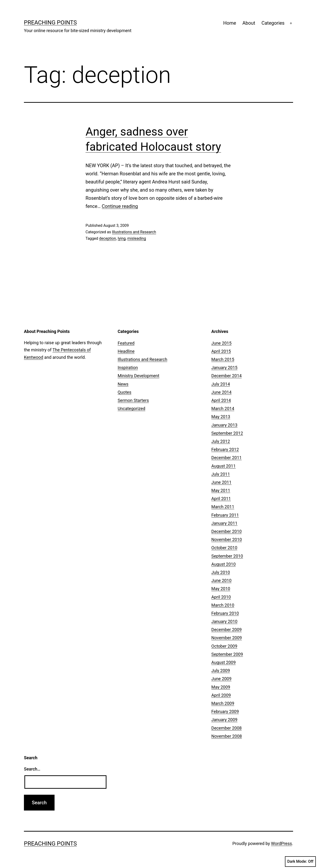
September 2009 (227, 654)
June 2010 (221, 580)
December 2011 (226, 458)
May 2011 (221, 490)
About (249, 23)
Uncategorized (132, 408)
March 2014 (223, 408)
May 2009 (221, 687)
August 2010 (223, 564)
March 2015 (223, 359)
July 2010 (221, 572)
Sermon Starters (133, 400)
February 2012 (225, 449)
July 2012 (221, 441)
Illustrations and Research (134, 232)
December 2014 (226, 376)
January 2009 (224, 720)
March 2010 (223, 605)
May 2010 (221, 589)
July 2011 (221, 474)
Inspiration (128, 368)
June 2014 (221, 392)
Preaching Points (50, 23)
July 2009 (221, 671)
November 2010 (227, 540)
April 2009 (221, 695)
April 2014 (221, 400)
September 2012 (227, 433)
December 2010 (226, 531)
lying (122, 238)
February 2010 (225, 613)
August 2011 (223, 466)
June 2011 (221, 482)
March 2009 (223, 703)
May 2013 (221, 417)
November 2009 (227, 638)
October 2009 (224, 646)
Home (230, 23)
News (123, 384)
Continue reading (120, 206)
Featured (126, 343)
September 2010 (227, 556)
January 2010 (224, 621)
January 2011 (224, 523)
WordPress (281, 843)
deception (107, 238)
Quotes (125, 392)
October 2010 (224, 548)
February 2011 (225, 515)
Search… (32, 769)
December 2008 (226, 728)
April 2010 (221, 597)
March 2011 (223, 507)
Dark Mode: (300, 862)
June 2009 (221, 679)
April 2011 (221, 499)
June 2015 (221, 343)
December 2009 (226, 630)
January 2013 (224, 425)
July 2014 (221, 384)
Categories (273, 23)
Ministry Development (139, 376)
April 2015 (221, 351)
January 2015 (224, 368)
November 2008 (227, 736)
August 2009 (223, 662)
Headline (126, 351)
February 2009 (225, 711)
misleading (137, 238)
